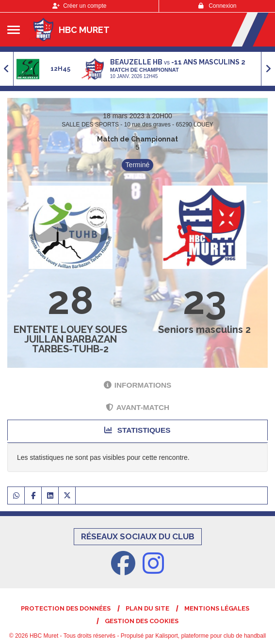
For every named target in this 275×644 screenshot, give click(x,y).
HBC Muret (84, 30)
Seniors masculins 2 (204, 330)
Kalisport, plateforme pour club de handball (210, 636)
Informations (138, 385)
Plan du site (147, 608)
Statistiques (137, 430)
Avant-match (137, 407)
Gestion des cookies (142, 621)
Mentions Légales (217, 608)
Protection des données (66, 608)
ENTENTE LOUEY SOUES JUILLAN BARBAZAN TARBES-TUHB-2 (70, 339)
